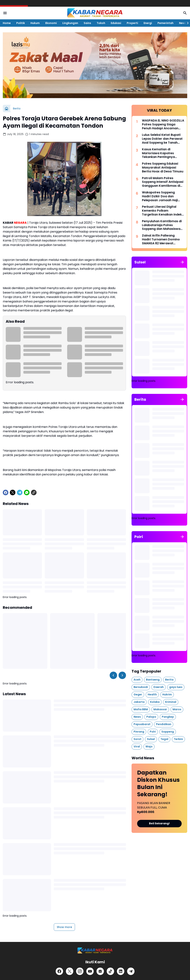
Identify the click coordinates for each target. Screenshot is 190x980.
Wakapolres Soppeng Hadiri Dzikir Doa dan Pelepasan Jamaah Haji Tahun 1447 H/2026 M (160, 196)
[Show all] (182, 262)
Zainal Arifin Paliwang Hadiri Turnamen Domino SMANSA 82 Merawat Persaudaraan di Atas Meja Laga (163, 239)
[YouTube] (90, 971)
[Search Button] (185, 13)
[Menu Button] (5, 13)
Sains (87, 23)
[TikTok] (110, 971)
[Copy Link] (34, 493)
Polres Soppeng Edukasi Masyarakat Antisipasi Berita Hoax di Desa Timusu (163, 168)
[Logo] (95, 951)
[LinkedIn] (121, 971)
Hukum (35, 23)
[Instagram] (80, 971)
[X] (13, 493)
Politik (21, 23)
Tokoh (101, 23)
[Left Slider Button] (113, 675)
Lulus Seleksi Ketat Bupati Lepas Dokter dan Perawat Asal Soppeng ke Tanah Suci (162, 139)
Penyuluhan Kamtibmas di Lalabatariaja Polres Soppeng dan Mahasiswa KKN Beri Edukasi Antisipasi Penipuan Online (162, 225)
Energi (148, 23)
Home (7, 23)
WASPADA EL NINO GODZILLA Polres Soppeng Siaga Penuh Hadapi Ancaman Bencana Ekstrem (163, 124)
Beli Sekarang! (159, 823)
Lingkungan (70, 23)
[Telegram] (20, 493)
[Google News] (100, 971)
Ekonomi (51, 23)
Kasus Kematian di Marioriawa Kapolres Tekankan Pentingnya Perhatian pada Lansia (159, 153)
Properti (132, 23)
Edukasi (116, 23)
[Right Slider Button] (186, 23)
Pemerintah (166, 23)
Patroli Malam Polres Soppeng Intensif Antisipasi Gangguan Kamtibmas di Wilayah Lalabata (163, 182)
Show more (64, 927)
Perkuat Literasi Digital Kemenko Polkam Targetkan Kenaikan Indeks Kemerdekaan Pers (163, 211)
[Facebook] (6, 493)
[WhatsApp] (27, 493)
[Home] (6, 108)
